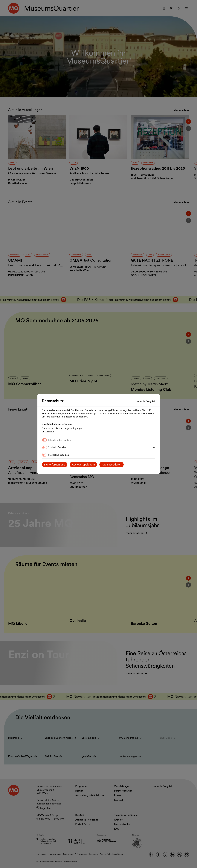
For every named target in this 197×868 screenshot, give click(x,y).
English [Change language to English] (151, 401)
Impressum (48, 431)
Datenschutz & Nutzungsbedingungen (63, 428)
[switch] (44, 447)
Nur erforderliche (55, 465)
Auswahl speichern (83, 465)
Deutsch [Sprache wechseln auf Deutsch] (141, 401)
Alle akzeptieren (112, 465)
